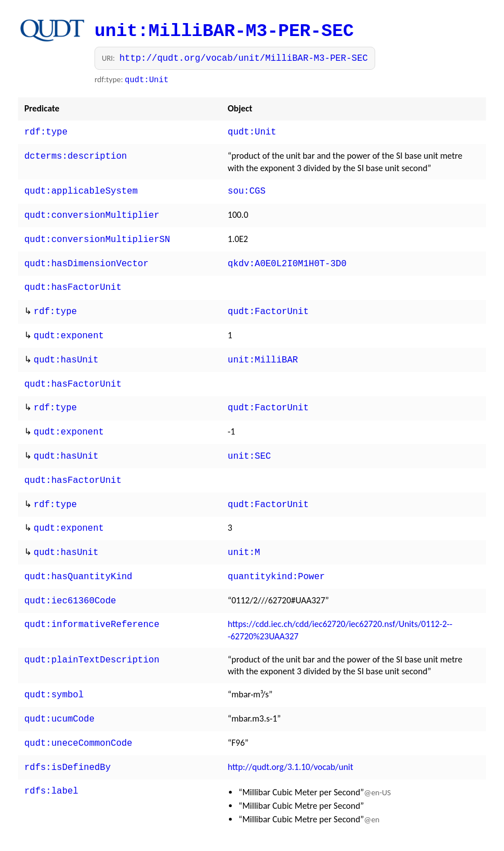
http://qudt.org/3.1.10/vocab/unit (291, 741)
